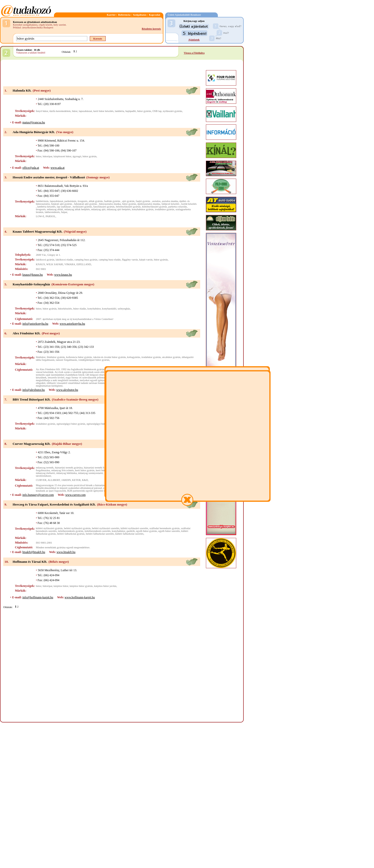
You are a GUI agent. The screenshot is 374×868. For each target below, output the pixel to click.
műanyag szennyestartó (91, 473)
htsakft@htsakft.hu (34, 552)
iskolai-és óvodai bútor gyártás (110, 357)
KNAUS (40, 264)
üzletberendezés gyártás (70, 531)
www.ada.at (58, 168)
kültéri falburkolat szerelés (130, 534)
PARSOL (50, 216)
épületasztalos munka (149, 204)
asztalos (156, 201)
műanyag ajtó (98, 209)
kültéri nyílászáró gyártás (49, 528)
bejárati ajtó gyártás (62, 204)
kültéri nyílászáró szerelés (134, 528)
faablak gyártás (113, 201)
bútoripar (48, 156)
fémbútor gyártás (56, 357)
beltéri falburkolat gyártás (71, 534)
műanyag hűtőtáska (67, 473)
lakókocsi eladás (64, 260)
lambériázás (42, 201)
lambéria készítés (47, 207)
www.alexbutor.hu (67, 390)
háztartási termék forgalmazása (100, 468)
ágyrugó (77, 156)
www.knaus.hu (63, 275)
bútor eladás (80, 309)
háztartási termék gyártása (69, 468)
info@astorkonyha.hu (35, 324)
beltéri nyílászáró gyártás (77, 528)
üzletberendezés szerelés (97, 531)
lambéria (119, 111)
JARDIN (66, 480)
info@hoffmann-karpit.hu (38, 597)
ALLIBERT (54, 480)
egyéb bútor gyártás (146, 531)
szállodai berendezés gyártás (164, 528)
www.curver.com (75, 495)
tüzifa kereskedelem (60, 111)
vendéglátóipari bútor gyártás (94, 360)
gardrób (131, 531)
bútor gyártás (144, 111)
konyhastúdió (109, 309)
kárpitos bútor (61, 586)
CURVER (41, 480)
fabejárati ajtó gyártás (86, 204)
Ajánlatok (194, 40)
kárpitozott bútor (63, 156)
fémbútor (41, 357)
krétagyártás (134, 357)
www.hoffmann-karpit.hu (80, 597)
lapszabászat (85, 111)
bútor (75, 111)
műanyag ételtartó (45, 473)
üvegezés (82, 201)
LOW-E (40, 216)
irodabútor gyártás (165, 209)
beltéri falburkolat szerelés (100, 534)
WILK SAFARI (55, 264)
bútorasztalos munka (110, 204)
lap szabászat (64, 207)
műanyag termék (45, 468)
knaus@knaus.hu (33, 275)
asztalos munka (170, 201)
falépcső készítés (171, 204)
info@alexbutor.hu (34, 390)
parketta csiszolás (178, 207)
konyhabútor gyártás (143, 209)
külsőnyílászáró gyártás (154, 207)
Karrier (111, 15)
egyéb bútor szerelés (169, 531)
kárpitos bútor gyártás (81, 586)
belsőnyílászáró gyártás (128, 207)
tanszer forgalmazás (67, 360)
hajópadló (131, 111)
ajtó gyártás (128, 201)
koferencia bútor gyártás (79, 357)
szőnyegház (124, 309)
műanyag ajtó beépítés (119, 209)
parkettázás (70, 201)
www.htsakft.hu (66, 552)
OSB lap (157, 111)
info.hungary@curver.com (38, 495)
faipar (64, 212)
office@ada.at (31, 168)
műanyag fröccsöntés (62, 470)
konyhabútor (94, 309)
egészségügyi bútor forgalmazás (104, 424)
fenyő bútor (42, 111)
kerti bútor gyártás (85, 470)
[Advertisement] (102, 73)
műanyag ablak (55, 209)
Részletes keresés (151, 29)
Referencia (124, 15)
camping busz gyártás (86, 260)
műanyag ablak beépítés (77, 209)
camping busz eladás (110, 260)
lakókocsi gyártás (45, 260)
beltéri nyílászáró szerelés (106, 528)
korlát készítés (189, 204)
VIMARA (70, 264)
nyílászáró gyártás (172, 111)
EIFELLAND (84, 264)
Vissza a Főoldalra (194, 53)
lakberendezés (52, 212)
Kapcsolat (155, 15)
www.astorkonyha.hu (72, 324)
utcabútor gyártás (171, 357)
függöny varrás (130, 260)
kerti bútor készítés (103, 111)
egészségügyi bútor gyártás (71, 424)
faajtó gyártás (143, 201)
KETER (76, 480)
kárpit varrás (146, 260)
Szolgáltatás (140, 15)
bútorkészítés (65, 309)
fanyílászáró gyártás (104, 207)
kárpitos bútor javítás (105, 586)
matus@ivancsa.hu (34, 122)
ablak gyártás (96, 201)
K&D (85, 480)
